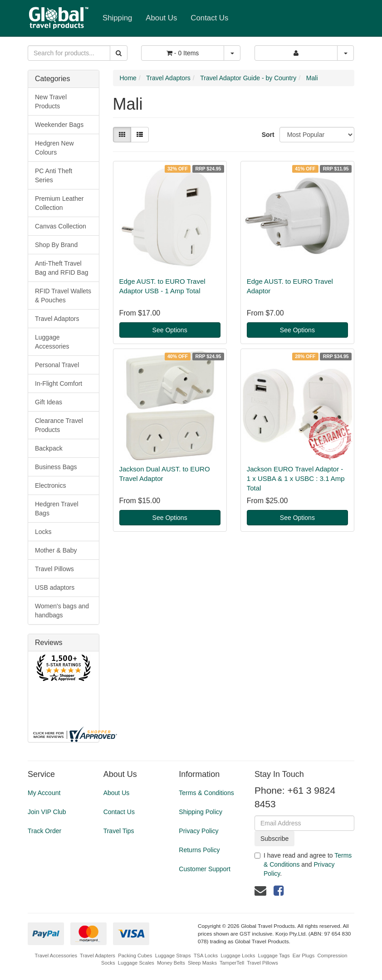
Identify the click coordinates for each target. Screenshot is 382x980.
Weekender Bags (59, 125)
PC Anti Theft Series (54, 175)
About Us (161, 18)
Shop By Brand (56, 245)
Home (128, 78)
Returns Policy (199, 850)
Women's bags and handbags (62, 611)
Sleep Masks (202, 963)
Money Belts (171, 963)
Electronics (50, 485)
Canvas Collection (61, 226)
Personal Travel (57, 365)
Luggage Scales (136, 963)
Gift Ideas (49, 402)
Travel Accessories (56, 956)
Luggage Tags (274, 956)
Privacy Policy (198, 831)
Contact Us (209, 18)
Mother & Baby (56, 550)
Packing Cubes (135, 956)
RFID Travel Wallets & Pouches (63, 296)
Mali (312, 78)
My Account (44, 793)
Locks (43, 532)
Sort (267, 135)
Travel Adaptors (57, 319)
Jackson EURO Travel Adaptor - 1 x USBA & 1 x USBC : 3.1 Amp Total (296, 478)
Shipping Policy (201, 812)
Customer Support (205, 869)
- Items (183, 53)
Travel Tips (119, 831)
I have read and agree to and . (303, 864)
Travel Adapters (98, 956)
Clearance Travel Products (59, 425)
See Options (170, 330)
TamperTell (232, 963)
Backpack (49, 448)
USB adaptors (55, 587)
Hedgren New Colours (54, 148)
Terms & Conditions (206, 793)
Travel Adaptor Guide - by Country (248, 78)
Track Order (44, 831)
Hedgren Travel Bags (57, 509)
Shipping (117, 18)
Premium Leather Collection (59, 203)
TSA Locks (206, 956)
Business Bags (56, 467)
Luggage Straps (173, 956)
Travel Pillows (54, 569)
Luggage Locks (238, 956)
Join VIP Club (47, 812)
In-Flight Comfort (59, 383)
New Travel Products (51, 102)
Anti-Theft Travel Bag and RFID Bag (62, 268)
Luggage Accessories (52, 342)
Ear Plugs (304, 956)
